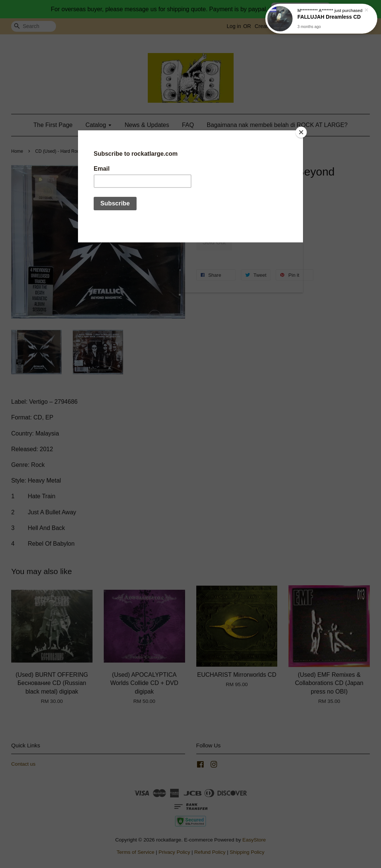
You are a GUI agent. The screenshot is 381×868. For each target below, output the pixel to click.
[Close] (301, 132)
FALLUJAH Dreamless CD (330, 13)
